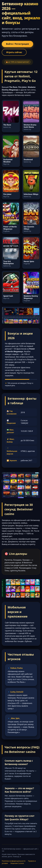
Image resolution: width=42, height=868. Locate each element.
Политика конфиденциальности (14, 861)
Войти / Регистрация (17, 44)
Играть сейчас (14, 52)
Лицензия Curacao (17, 863)
